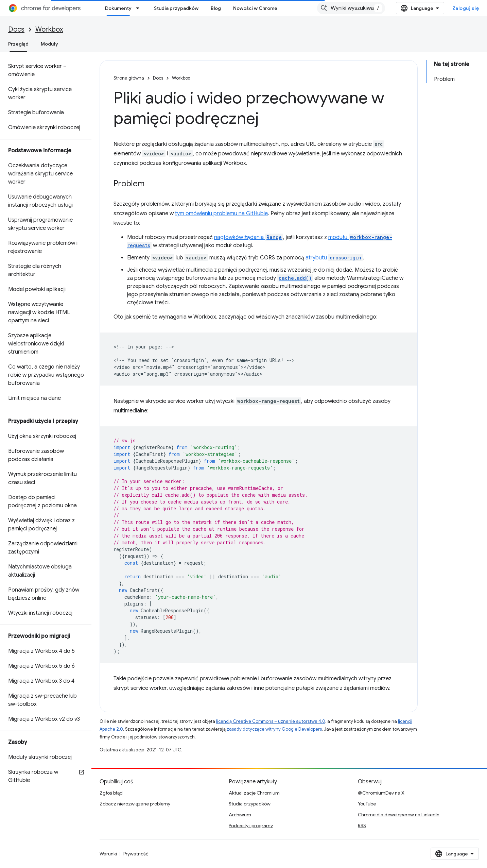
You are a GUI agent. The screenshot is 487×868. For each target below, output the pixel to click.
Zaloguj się (466, 8)
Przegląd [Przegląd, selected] (18, 44)
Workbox (49, 29)
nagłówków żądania (249, 237)
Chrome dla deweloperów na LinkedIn (399, 815)
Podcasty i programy (251, 826)
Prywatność (136, 854)
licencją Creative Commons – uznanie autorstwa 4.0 (271, 721)
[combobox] (351, 8)
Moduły (49, 44)
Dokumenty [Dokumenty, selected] (118, 8)
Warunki (108, 854)
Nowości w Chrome (255, 8)
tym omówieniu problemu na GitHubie (221, 214)
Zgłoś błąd (111, 793)
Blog (216, 8)
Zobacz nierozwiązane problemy (135, 804)
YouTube (367, 804)
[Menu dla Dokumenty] (140, 8)
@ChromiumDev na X (381, 793)
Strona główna (129, 78)
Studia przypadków (176, 8)
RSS (362, 826)
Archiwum (240, 815)
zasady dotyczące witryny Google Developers (274, 729)
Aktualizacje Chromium (254, 793)
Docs (16, 29)
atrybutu (334, 258)
